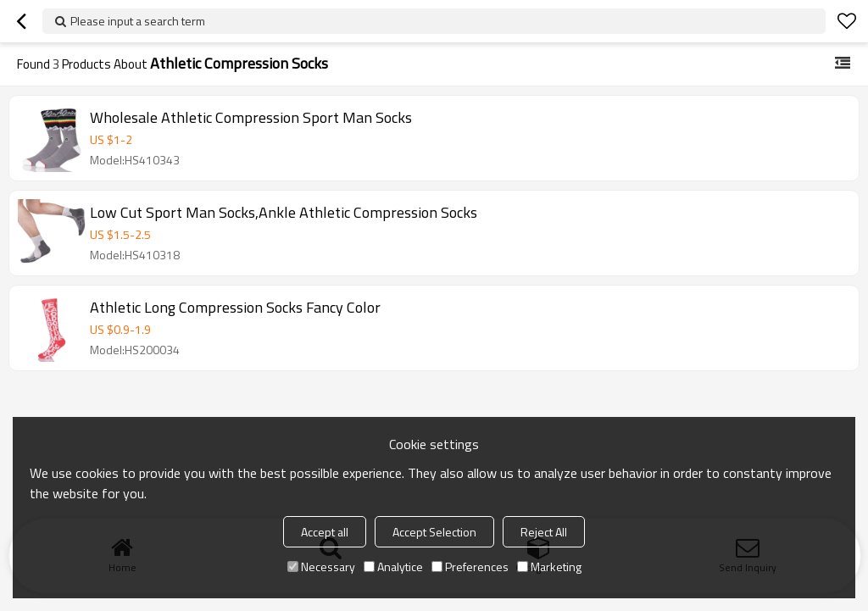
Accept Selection (434, 532)
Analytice (393, 567)
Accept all (325, 532)
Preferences (470, 567)
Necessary (321, 567)
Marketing (549, 567)
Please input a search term (138, 21)
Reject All (544, 532)
